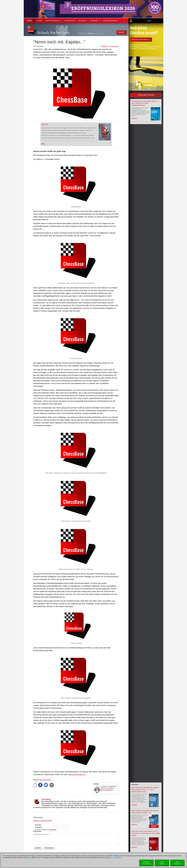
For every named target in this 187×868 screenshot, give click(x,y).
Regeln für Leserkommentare (43, 821)
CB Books (82, 21)
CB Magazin (70, 21)
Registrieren (53, 830)
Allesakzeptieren (177, 863)
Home (40, 21)
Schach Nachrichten (53, 33)
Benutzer (38, 825)
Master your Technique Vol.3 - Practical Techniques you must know (146, 833)
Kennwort (38, 827)
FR (103, 34)
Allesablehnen (162, 863)
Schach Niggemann (107, 790)
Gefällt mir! (105, 46)
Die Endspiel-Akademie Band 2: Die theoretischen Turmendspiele (145, 103)
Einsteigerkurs (110, 21)
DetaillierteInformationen (146, 863)
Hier (30, 857)
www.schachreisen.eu (77, 774)
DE (96, 34)
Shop (30, 21)
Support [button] (95, 21)
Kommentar (37, 831)
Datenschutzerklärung (116, 857)
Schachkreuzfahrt (45, 780)
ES (101, 34)
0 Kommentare (114, 46)
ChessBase (46, 799)
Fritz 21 (45, 125)
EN (98, 34)
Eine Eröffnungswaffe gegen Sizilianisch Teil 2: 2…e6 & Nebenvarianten (145, 790)
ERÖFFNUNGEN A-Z (53, 21)
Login (149, 21)
